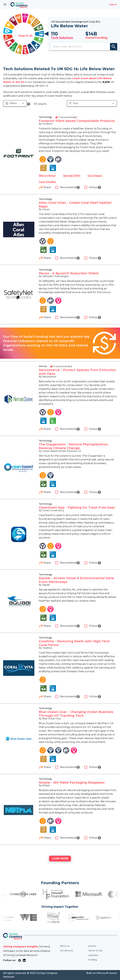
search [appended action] (114, 48)
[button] (15, 108)
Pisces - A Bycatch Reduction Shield (69, 278)
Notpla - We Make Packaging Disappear (72, 787)
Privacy (92, 946)
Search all (25, 36)
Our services (66, 951)
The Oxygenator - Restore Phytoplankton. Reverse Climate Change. (74, 450)
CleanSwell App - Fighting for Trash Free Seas (77, 512)
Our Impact (95, 180)
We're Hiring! (47, 180)
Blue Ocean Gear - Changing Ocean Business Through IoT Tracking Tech (76, 718)
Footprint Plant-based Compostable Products (77, 125)
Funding (93, 960)
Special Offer (72, 180)
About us (65, 946)
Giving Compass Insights (21, 947)
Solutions (93, 955)
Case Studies (47, 186)
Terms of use (95, 951)
